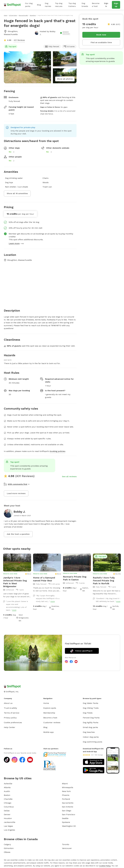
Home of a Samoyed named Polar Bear (44, 579)
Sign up (116, 5)
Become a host (96, 5)
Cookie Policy (105, 866)
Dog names (48, 5)
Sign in (106, 5)
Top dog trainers (72, 5)
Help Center (10, 727)
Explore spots (50, 708)
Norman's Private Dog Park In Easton (75, 578)
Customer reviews (52, 722)
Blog (39, 5)
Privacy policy (10, 718)
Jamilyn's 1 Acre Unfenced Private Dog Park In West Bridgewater (15, 582)
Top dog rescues (59, 5)
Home (46, 703)
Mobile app (48, 732)
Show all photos (65, 79)
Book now (101, 35)
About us (8, 703)
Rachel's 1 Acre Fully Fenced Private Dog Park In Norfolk (104, 581)
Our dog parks (29, 5)
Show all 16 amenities (17, 193)
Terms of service (12, 713)
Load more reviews (16, 493)
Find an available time (101, 42)
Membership (49, 713)
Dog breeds (85, 5)
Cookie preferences (13, 722)
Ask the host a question (18, 534)
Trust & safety (10, 708)
